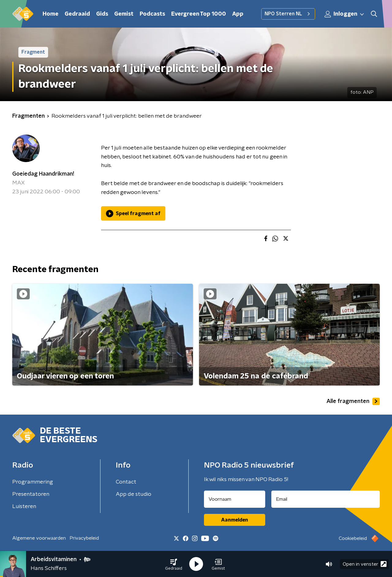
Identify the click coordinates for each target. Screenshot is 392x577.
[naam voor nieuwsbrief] (235, 499)
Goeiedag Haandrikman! (43, 174)
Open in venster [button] (365, 564)
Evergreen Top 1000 (199, 14)
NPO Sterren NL (288, 14)
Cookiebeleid (353, 538)
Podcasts (152, 14)
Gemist (124, 14)
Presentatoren (31, 494)
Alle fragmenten (353, 401)
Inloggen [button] (345, 14)
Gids (102, 14)
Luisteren (24, 507)
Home (51, 14)
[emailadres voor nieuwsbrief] (326, 499)
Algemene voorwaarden (39, 538)
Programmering (33, 482)
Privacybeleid (84, 538)
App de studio (134, 494)
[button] (174, 564)
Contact (126, 482)
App (238, 14)
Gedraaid (77, 14)
